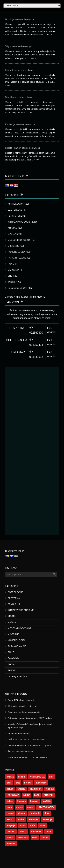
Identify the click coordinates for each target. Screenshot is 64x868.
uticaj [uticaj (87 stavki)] (49, 832)
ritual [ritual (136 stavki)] (47, 813)
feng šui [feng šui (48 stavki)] (50, 789)
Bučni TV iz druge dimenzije (21, 700)
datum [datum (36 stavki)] (10, 789)
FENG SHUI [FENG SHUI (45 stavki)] (36, 789)
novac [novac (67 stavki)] (30, 807)
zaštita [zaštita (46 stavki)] (45, 838)
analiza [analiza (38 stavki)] (10, 777)
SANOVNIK (13, 270)
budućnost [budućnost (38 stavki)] (41, 783)
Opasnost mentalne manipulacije (24, 712)
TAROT (11, 282)
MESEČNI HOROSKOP (19, 240)
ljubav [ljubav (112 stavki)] (10, 801)
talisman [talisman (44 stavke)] (11, 832)
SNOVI (11, 276)
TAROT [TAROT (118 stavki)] (23, 832)
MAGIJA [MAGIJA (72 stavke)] (47, 801)
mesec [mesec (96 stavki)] (20, 807)
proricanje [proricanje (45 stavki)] (35, 813)
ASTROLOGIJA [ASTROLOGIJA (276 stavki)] (37, 777)
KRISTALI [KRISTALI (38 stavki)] (48, 795)
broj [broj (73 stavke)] (18, 783)
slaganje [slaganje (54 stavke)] (11, 825)
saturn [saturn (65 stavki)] (10, 819)
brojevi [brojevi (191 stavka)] (28, 783)
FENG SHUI (14, 216)
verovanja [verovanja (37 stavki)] (23, 838)
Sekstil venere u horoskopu (19, 97)
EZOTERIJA (14, 210)
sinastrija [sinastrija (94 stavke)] (48, 819)
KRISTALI (13, 228)
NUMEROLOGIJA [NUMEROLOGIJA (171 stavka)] (46, 807)
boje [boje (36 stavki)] (51, 777)
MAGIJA (12, 234)
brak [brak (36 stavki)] (9, 783)
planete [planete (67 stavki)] (22, 813)
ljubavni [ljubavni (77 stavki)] (34, 801)
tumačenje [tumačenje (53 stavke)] (36, 832)
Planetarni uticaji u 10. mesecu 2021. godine (30, 746)
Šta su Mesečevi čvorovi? (20, 752)
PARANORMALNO (17, 258)
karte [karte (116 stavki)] (37, 795)
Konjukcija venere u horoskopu (20, 124)
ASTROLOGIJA (15, 204)
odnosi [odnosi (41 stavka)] (10, 813)
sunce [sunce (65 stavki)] (43, 825)
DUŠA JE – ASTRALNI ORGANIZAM (26, 740)
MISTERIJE (13, 246)
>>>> (49, 34)
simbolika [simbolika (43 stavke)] (34, 819)
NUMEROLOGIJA (16, 252)
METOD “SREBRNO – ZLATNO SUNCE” (28, 758)
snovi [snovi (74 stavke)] (22, 825)
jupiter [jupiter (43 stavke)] (27, 795)
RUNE (11, 264)
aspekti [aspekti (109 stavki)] (22, 777)
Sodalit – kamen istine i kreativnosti (22, 148)
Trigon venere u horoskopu (18, 46)
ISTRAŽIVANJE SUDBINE (21, 222)
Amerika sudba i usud (18, 734)
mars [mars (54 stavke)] (9, 807)
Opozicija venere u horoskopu (20, 19)
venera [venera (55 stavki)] (10, 838)
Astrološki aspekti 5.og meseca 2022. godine (30, 718)
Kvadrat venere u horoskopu (19, 70)
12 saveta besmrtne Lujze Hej (22, 706)
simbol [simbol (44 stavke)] (21, 819)
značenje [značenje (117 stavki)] (11, 844)
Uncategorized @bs (17, 288)
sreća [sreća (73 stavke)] (32, 825)
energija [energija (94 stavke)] (22, 789)
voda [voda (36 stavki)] (35, 838)
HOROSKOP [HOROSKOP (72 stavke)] (13, 795)
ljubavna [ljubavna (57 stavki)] (22, 801)
